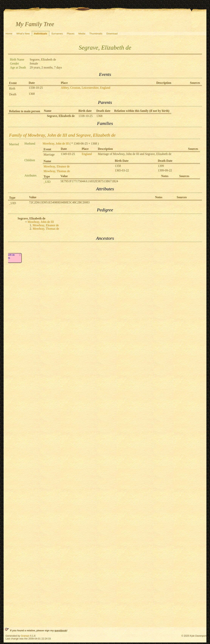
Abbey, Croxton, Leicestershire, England (86, 88)
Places (71, 34)
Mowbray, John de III (56, 143)
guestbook (61, 630)
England (87, 154)
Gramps (25, 636)
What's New (23, 34)
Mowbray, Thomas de (57, 171)
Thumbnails (96, 34)
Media (82, 34)
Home (9, 34)
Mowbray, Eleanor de (57, 166)
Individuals (40, 34)
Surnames (57, 34)
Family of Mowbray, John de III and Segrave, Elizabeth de (62, 135)
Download (112, 34)
